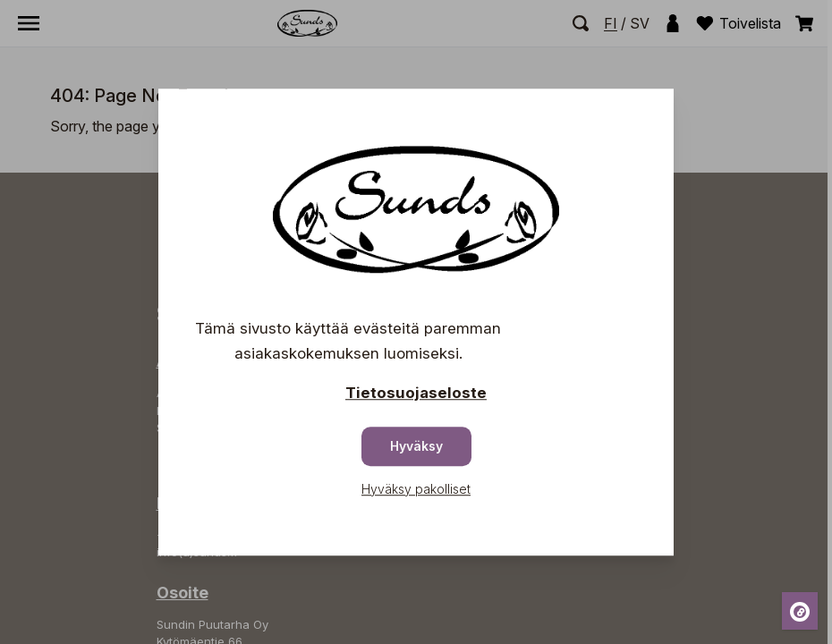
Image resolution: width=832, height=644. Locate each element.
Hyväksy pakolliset (416, 489)
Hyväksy (416, 446)
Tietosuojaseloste (416, 393)
